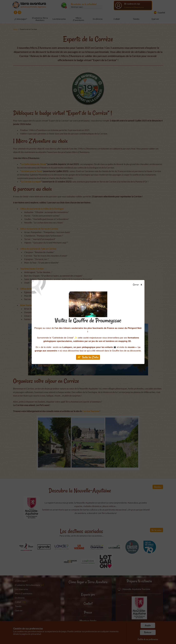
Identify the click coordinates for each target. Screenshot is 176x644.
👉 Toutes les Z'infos (88, 357)
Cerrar (138, 285)
